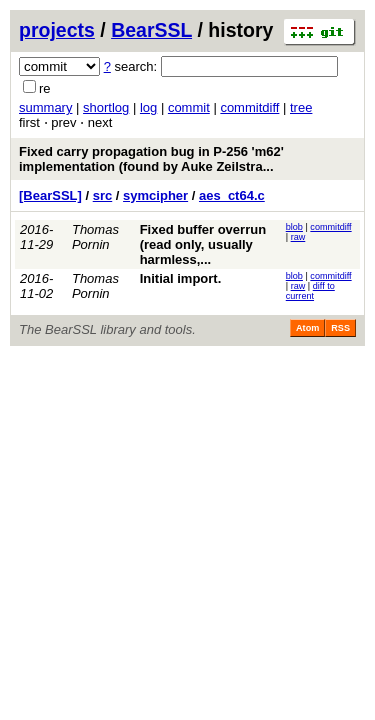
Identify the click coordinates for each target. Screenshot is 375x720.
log (148, 107)
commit (189, 107)
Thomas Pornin (95, 237)
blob (294, 227)
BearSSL (151, 30)
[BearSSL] (50, 195)
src (103, 195)
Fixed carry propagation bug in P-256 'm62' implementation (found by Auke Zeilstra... (151, 159)
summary (45, 107)
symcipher (155, 195)
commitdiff (249, 107)
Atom (307, 328)
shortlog (106, 107)
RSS (340, 328)
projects (57, 30)
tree (301, 107)
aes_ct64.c (232, 195)
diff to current (310, 291)
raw (298, 237)
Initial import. (181, 278)
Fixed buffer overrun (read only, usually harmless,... (203, 244)
